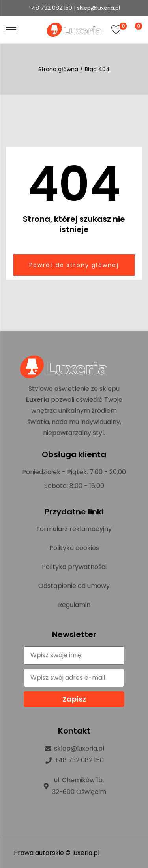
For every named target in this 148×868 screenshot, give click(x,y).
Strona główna (58, 69)
